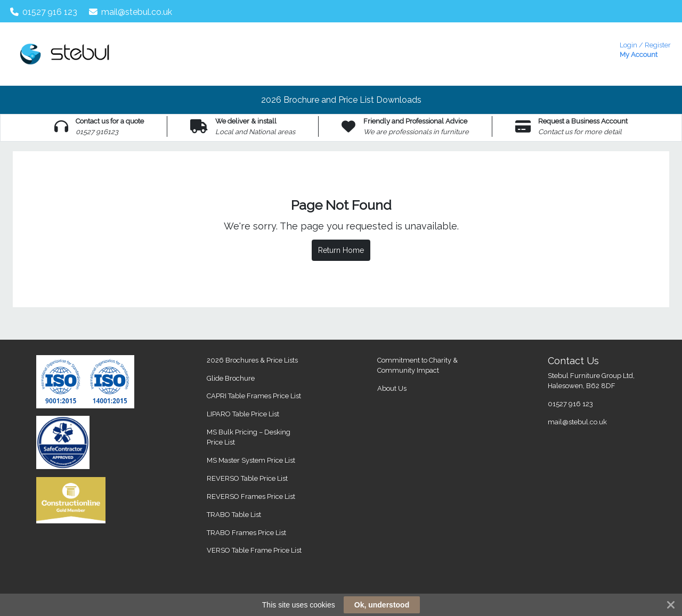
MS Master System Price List (251, 460)
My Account (645, 49)
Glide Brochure (231, 378)
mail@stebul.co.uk (131, 12)
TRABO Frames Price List (246, 533)
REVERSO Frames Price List (251, 496)
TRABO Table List (234, 515)
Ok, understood (382, 605)
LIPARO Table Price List (243, 414)
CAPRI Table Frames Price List (254, 396)
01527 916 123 (44, 12)
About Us (392, 388)
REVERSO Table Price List (247, 478)
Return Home (341, 250)
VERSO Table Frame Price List (254, 550)
